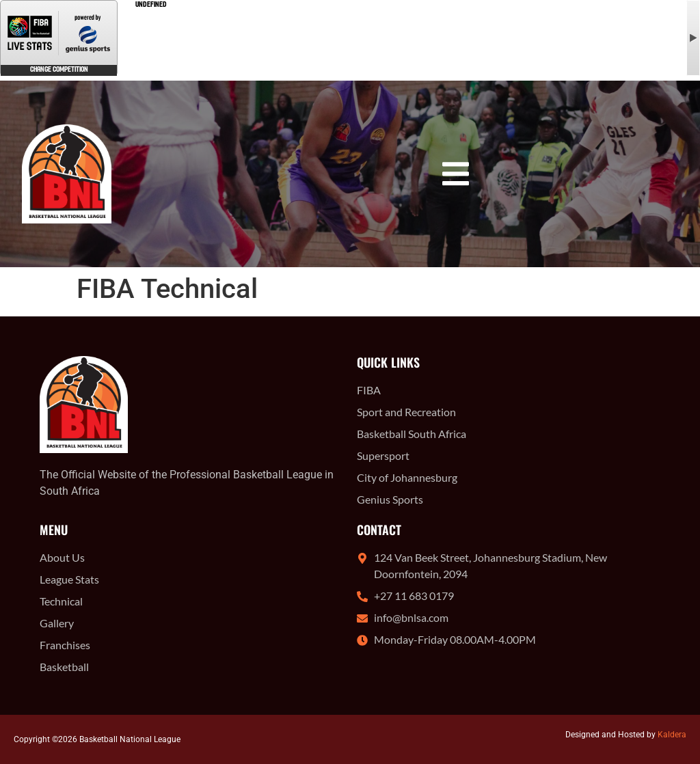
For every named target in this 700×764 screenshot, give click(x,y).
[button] (456, 174)
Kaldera (672, 735)
